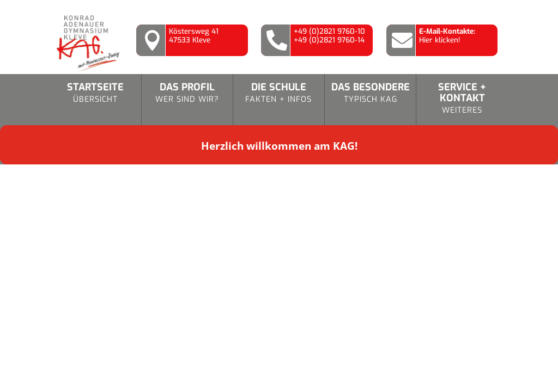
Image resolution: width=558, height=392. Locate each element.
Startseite (95, 93)
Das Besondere (370, 93)
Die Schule (279, 93)
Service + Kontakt (462, 99)
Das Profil (187, 93)
